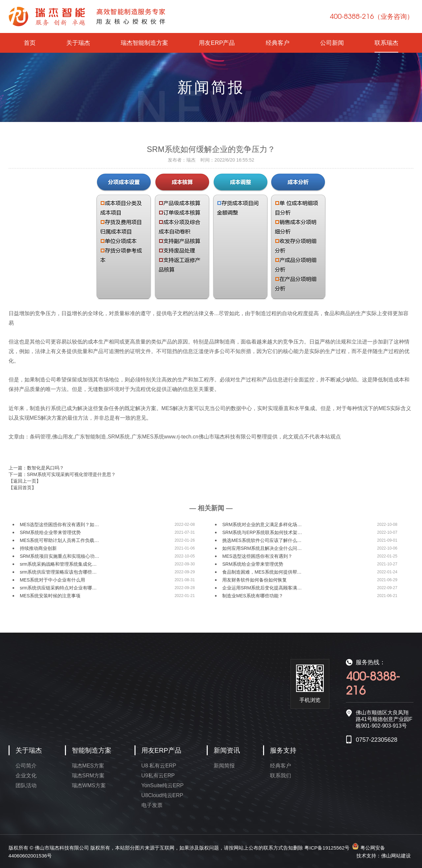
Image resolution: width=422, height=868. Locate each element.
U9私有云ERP (158, 776)
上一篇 (36, 468)
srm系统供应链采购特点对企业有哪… (58, 588)
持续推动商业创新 (38, 548)
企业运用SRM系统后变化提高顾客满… (262, 588)
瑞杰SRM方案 (88, 776)
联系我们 (281, 776)
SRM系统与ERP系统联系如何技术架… (262, 532)
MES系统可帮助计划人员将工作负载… (59, 540)
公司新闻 (332, 43)
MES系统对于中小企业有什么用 (52, 580)
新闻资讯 (227, 750)
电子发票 (152, 805)
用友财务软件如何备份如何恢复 (255, 580)
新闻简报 (224, 766)
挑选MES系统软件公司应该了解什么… (262, 540)
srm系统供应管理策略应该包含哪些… (58, 572)
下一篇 (62, 474)
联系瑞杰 (386, 43)
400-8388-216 (372, 16)
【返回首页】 (22, 488)
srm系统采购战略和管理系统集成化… (58, 564)
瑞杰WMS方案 (89, 785)
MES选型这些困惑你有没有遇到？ (257, 556)
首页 (30, 43)
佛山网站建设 (396, 856)
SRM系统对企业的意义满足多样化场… (262, 524)
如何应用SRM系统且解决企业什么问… (262, 548)
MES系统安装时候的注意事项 (50, 596)
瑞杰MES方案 (88, 766)
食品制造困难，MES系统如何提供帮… (262, 572)
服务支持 (283, 750)
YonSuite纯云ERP (163, 785)
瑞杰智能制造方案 (144, 43)
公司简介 (26, 766)
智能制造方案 (92, 750)
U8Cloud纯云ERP (162, 795)
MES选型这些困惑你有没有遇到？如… (59, 524)
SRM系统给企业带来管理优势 (50, 532)
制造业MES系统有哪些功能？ (253, 596)
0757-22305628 (377, 740)
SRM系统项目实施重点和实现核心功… (60, 556)
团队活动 (26, 785)
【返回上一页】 (25, 481)
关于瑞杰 (78, 43)
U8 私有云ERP (159, 766)
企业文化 (26, 776)
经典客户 (278, 43)
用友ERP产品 (217, 43)
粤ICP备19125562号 (327, 848)
